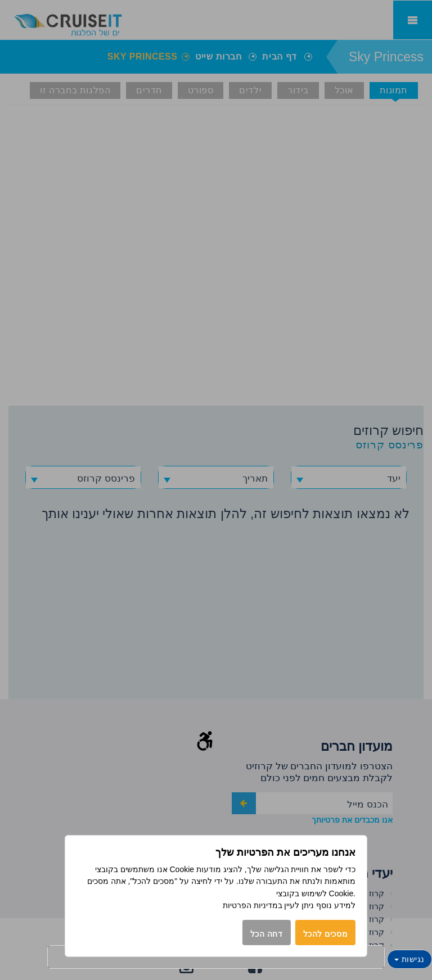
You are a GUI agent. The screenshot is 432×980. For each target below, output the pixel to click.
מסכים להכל (326, 934)
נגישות (409, 959)
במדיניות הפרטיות (253, 905)
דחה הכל (267, 934)
